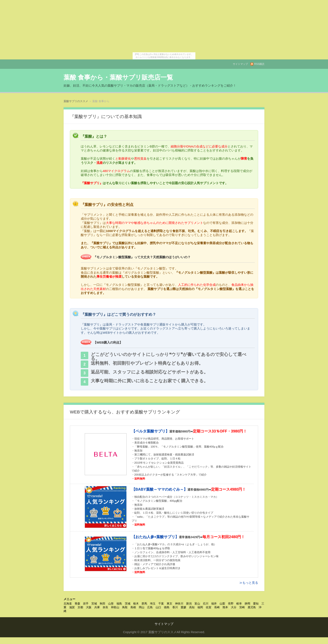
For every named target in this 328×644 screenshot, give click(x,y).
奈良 (105, 607)
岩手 (86, 604)
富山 (197, 604)
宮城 (94, 604)
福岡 (200, 607)
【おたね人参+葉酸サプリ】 (155, 537)
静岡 (247, 604)
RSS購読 (259, 64)
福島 (119, 604)
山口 (158, 607)
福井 (214, 604)
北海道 (68, 604)
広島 (150, 607)
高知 (192, 607)
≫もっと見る (249, 583)
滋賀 (72, 607)
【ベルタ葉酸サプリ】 (150, 431)
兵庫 (97, 607)
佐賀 (209, 607)
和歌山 (115, 607)
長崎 (217, 607)
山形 (111, 604)
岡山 (142, 607)
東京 (169, 604)
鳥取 (125, 607)
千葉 (161, 604)
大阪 (89, 607)
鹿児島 (252, 607)
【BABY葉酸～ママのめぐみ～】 (160, 489)
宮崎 (242, 607)
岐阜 (239, 604)
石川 (206, 604)
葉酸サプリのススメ (76, 101)
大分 (234, 607)
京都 (80, 607)
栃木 (136, 604)
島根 (133, 607)
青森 (77, 604)
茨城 (128, 604)
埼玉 (153, 604)
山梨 (222, 604)
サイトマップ (240, 64)
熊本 (225, 607)
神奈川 (179, 604)
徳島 (167, 607)
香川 (175, 607)
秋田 (102, 604)
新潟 (189, 604)
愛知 (256, 604)
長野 (231, 604)
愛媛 (183, 607)
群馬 (144, 604)
